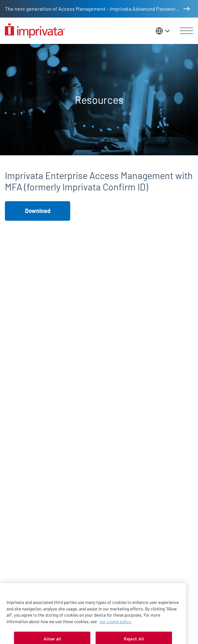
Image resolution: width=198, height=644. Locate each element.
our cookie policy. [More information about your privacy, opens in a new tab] (116, 626)
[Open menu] (186, 31)
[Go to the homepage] (35, 31)
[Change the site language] (163, 31)
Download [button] (38, 211)
